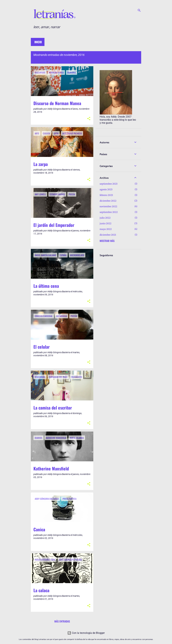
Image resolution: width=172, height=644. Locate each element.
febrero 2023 (106, 195)
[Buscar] (139, 10)
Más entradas (62, 621)
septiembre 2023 (109, 184)
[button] (89, 119)
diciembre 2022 (108, 201)
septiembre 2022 (109, 212)
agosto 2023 (106, 189)
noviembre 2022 (108, 206)
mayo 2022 (106, 229)
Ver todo (38, 60)
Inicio (38, 42)
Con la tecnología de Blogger (86, 633)
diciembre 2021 (108, 235)
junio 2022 (105, 223)
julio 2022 (105, 218)
